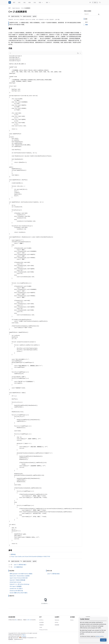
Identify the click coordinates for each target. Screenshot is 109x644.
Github (57, 622)
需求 (86, 22)
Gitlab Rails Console (15, 582)
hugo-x (24, 635)
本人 (16, 620)
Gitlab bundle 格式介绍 (16, 591)
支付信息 (41, 622)
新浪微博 (57, 625)
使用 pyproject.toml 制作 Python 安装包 (21, 574)
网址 (59, 20)
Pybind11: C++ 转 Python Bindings (19, 584)
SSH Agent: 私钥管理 (16, 586)
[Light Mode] (93, 2)
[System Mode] (95, 2)
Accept (103, 640)
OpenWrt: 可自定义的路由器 (17, 580)
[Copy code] (78, 53)
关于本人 (41, 620)
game (35, 16)
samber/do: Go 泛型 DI (16, 588)
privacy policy (100, 636)
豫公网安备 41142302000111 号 (28, 638)
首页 (10, 8)
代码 (86, 25)
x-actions (24, 636)
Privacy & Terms (43, 630)
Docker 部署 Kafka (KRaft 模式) (19, 593)
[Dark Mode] (97, 2)
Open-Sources (16, 8)
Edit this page (12, 641)
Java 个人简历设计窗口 (20, 565)
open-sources (15, 16)
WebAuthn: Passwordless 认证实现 (20, 576)
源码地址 (13, 554)
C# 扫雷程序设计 (18, 567)
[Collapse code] (80, 53)
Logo (41, 627)
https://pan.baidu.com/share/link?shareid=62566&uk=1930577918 (30, 556)
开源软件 (41, 625)
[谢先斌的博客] (10, 2)
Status (72, 620)
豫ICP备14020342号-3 (14, 638)
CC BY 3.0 (29, 620)
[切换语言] (90, 2)
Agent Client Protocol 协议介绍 (19, 578)
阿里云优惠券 (88, 11)
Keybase (57, 620)
